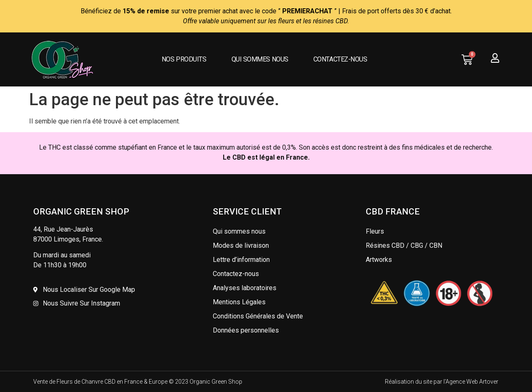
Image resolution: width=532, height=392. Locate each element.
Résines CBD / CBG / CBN (404, 245)
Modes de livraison (241, 245)
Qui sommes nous (260, 59)
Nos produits (184, 59)
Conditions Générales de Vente (258, 316)
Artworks (379, 260)
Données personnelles (246, 330)
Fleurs (375, 231)
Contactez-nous (340, 59)
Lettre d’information (241, 260)
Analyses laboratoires (245, 288)
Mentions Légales (239, 302)
